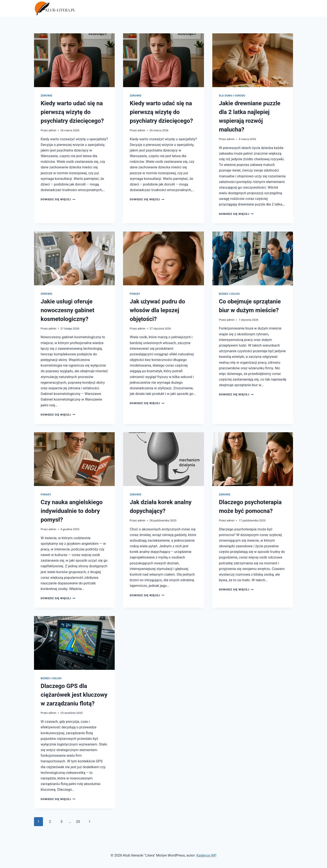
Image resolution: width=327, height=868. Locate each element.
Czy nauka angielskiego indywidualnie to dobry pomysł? (72, 511)
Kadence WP (206, 855)
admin (52, 130)
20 (78, 822)
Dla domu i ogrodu (232, 96)
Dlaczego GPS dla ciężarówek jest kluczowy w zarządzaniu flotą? (74, 695)
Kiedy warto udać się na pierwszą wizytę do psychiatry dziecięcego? (72, 112)
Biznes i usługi (229, 294)
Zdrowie (47, 96)
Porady (135, 294)
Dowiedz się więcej (58, 199)
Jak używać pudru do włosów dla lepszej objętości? (157, 310)
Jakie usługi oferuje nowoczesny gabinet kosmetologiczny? (67, 310)
